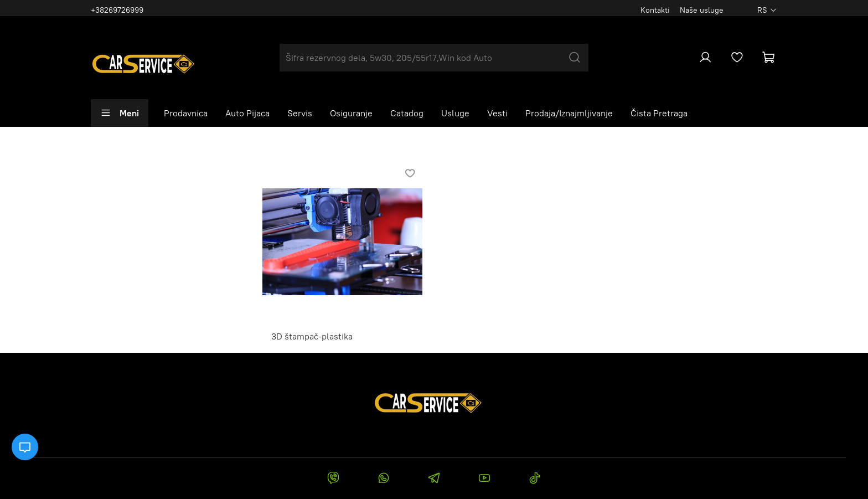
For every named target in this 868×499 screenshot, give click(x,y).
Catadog (407, 113)
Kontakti (655, 10)
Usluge (455, 113)
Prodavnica (186, 113)
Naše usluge (702, 10)
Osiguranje (351, 113)
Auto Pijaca (247, 113)
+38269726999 (117, 10)
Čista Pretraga (659, 113)
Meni (120, 113)
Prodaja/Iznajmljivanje (569, 113)
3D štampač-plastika (312, 336)
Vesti (497, 113)
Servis (300, 113)
